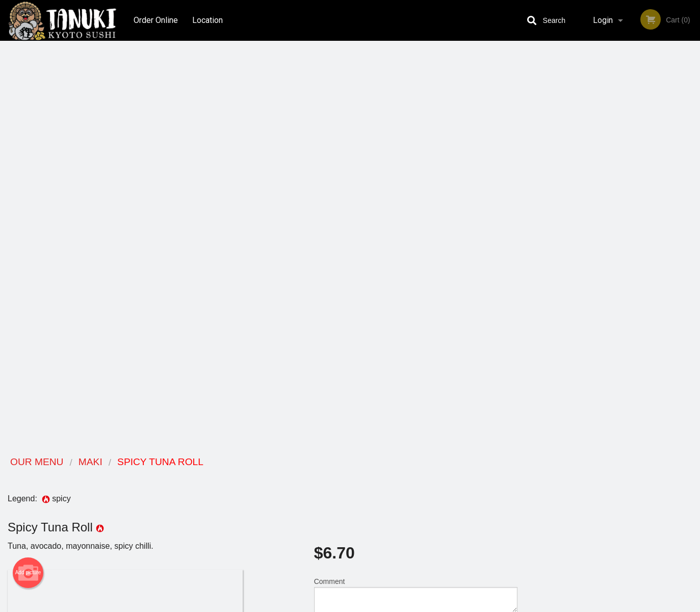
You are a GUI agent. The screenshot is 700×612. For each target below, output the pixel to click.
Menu (323, 476)
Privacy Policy (421, 501)
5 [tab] (635, 286)
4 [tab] (620, 286)
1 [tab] (574, 286)
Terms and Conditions (432, 488)
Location (208, 20)
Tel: (512, 501)
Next (692, 220)
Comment (416, 189)
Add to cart (420, 233)
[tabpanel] (613, 220)
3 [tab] (605, 286)
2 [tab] (589, 286)
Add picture (28, 167)
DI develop (366, 577)
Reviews (412, 476)
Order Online (156, 20)
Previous (533, 220)
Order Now (613, 63)
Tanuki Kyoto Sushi (147, 462)
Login (603, 20)
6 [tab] (651, 286)
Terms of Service (367, 605)
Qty (345, 230)
